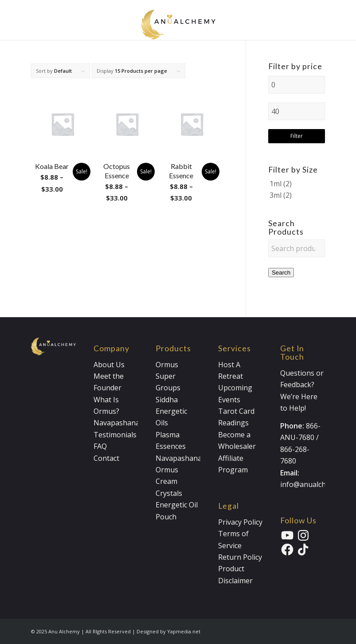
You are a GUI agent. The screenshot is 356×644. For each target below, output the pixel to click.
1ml (276, 184)
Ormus (167, 365)
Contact (106, 458)
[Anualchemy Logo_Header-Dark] (178, 20)
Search (281, 273)
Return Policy (240, 557)
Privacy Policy (240, 522)
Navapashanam (120, 423)
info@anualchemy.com (317, 484)
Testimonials (115, 435)
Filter (297, 136)
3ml (276, 195)
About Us (109, 365)
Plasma (168, 435)
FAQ (100, 446)
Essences (171, 446)
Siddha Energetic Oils (171, 411)
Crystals (169, 493)
